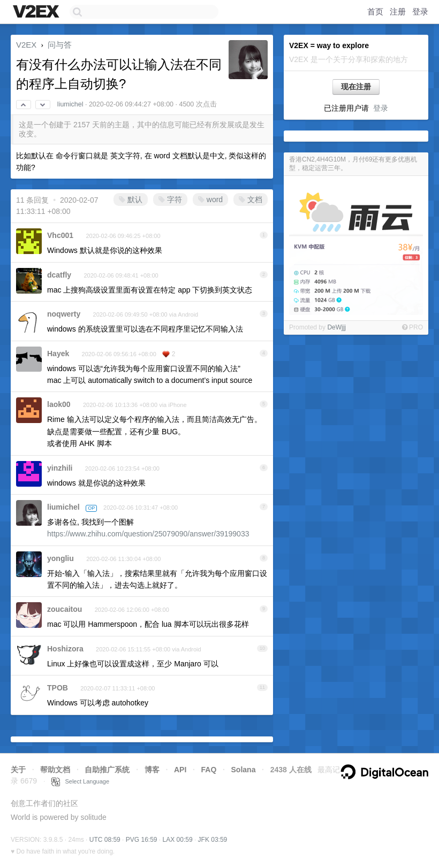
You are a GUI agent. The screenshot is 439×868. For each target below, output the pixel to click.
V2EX (26, 45)
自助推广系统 (107, 770)
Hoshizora (65, 649)
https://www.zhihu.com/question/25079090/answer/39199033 (148, 534)
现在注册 (356, 87)
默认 (131, 199)
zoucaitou (65, 609)
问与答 (60, 45)
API (180, 770)
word (210, 199)
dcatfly (59, 275)
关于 (18, 770)
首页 (375, 11)
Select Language (80, 781)
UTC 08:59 (105, 840)
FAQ (209, 770)
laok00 (59, 404)
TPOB (58, 688)
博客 (152, 770)
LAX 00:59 (178, 840)
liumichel (70, 104)
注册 (398, 11)
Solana (244, 770)
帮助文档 (55, 770)
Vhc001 (60, 235)
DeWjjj (336, 327)
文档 (251, 199)
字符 (170, 199)
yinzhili (60, 468)
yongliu (60, 558)
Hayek (58, 354)
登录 (420, 11)
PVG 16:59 (142, 840)
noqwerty (64, 314)
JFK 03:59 (213, 840)
